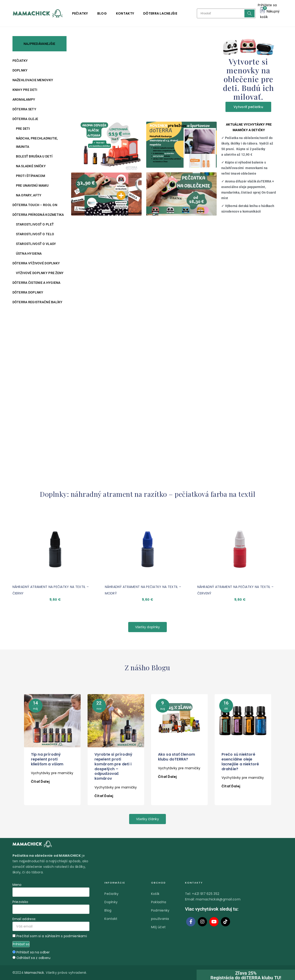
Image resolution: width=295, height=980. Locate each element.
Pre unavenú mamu (32, 185)
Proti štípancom (31, 176)
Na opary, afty (29, 195)
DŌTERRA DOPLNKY (28, 292)
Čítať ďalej (40, 782)
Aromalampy (24, 99)
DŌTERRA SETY (24, 109)
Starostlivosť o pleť (35, 224)
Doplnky (20, 70)
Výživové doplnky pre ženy (40, 273)
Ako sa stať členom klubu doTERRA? (177, 757)
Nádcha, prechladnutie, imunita (37, 142)
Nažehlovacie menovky (33, 80)
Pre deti (23, 129)
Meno (17, 885)
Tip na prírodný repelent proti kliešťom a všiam (47, 759)
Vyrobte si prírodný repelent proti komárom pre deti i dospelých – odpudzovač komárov (114, 766)
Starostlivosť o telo (35, 234)
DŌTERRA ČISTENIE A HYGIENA (36, 283)
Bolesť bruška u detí (34, 156)
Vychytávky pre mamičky (52, 773)
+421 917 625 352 (206, 894)
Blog (102, 13)
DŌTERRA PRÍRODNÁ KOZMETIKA (38, 215)
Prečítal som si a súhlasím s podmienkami (52, 936)
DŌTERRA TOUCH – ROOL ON (35, 205)
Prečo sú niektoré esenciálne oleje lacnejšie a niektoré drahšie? (240, 762)
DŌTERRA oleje (25, 119)
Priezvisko (20, 902)
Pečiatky (80, 13)
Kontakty (125, 13)
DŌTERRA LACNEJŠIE (160, 13)
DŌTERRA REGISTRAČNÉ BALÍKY (38, 302)
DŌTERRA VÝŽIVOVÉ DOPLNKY (36, 263)
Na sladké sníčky (31, 166)
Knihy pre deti (25, 90)
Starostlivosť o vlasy (36, 244)
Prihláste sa (267, 5)
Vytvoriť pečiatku (248, 107)
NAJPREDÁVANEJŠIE (39, 44)
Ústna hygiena (29, 254)
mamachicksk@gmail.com (218, 899)
